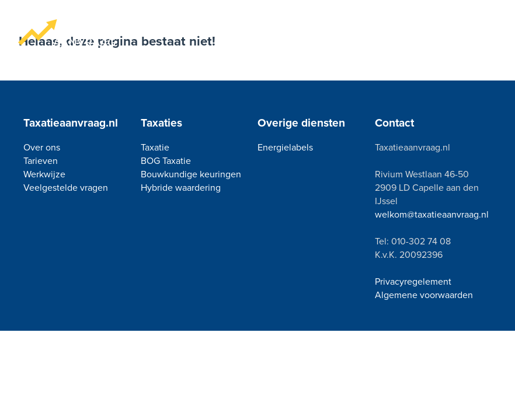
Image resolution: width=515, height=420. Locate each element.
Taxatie (155, 147)
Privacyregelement (413, 281)
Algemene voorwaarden (424, 295)
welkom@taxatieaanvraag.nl (432, 214)
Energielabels (285, 147)
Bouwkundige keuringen (191, 174)
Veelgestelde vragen (66, 188)
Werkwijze (44, 174)
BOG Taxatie (166, 161)
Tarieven (41, 161)
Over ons (42, 147)
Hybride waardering (181, 188)
